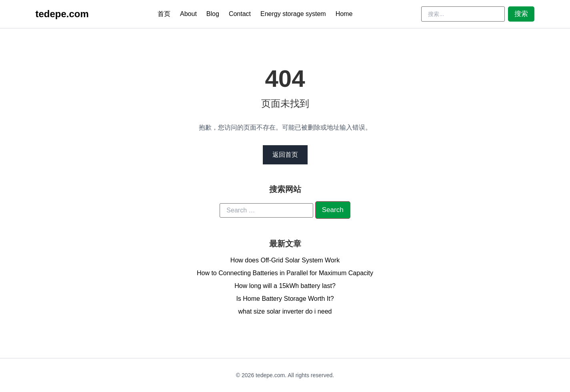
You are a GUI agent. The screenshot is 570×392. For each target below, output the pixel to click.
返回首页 (285, 155)
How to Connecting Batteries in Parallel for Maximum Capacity (285, 273)
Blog (213, 14)
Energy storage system (293, 14)
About (188, 14)
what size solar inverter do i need (285, 311)
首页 (164, 14)
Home (344, 14)
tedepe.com (62, 14)
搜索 (521, 14)
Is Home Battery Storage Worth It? (285, 299)
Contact (240, 14)
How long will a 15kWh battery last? (285, 286)
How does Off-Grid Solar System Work (285, 260)
